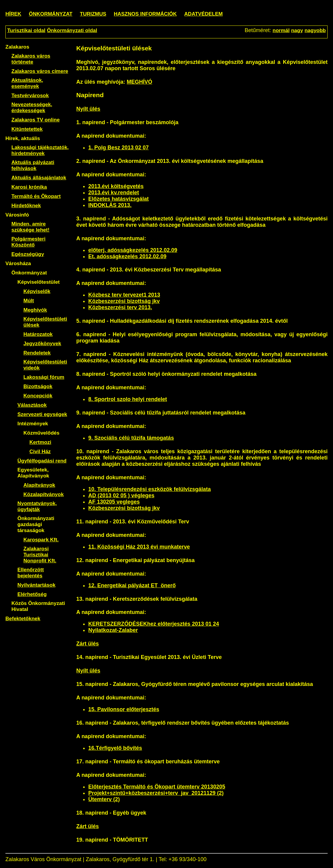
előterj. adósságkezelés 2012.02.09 (133, 250)
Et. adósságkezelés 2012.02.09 (127, 256)
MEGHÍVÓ (139, 82)
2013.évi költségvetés (116, 186)
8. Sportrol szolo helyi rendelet (128, 399)
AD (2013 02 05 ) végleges (121, 495)
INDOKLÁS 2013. (110, 205)
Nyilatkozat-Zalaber (113, 630)
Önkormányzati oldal (72, 30)
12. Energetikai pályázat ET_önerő (132, 585)
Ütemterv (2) (104, 799)
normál (281, 30)
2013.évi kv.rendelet (114, 193)
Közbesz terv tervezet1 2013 (124, 295)
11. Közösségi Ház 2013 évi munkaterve (139, 547)
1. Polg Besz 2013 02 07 (118, 148)
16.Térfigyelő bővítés (115, 748)
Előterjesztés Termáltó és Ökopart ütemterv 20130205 (157, 787)
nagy (297, 30)
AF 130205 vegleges (114, 502)
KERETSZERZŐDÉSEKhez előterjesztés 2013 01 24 (154, 624)
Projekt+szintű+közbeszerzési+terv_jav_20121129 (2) (156, 793)
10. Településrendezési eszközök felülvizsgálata (150, 489)
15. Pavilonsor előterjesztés (124, 709)
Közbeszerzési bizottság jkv (124, 301)
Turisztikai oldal (26, 30)
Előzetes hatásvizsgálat (118, 199)
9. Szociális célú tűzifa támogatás (131, 438)
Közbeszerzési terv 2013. (120, 307)
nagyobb (315, 30)
